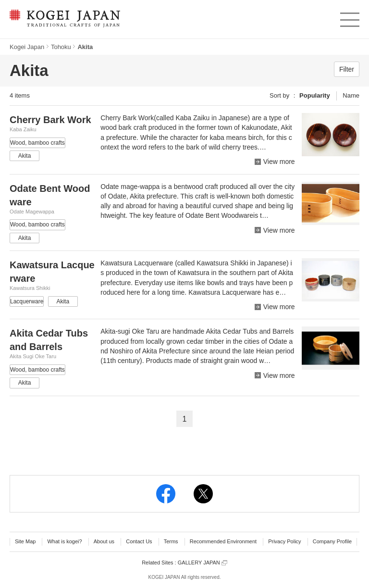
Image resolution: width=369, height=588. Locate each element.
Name (351, 95)
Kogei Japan (27, 47)
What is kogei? (64, 541)
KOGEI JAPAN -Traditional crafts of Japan (65, 19)
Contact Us (139, 541)
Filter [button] (347, 69)
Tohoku (61, 47)
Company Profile (332, 541)
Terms (171, 541)
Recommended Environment (223, 541)
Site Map (25, 541)
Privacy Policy (284, 541)
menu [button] (349, 17)
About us (104, 541)
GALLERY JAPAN (203, 563)
